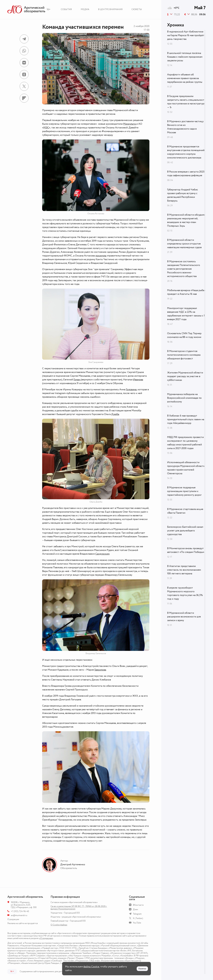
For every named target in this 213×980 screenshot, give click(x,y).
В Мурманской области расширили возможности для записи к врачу (184, 617)
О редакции (13, 919)
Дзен (135, 909)
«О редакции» (46, 938)
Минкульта (130, 124)
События (66, 9)
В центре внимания (110, 9)
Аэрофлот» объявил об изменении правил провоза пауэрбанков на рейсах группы (185, 78)
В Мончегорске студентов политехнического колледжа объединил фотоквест (184, 355)
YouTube (137, 923)
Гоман (77, 380)
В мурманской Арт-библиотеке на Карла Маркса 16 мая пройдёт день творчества (186, 35)
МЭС (46, 128)
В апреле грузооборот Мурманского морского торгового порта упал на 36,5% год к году (185, 593)
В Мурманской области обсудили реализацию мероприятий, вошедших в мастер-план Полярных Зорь (186, 220)
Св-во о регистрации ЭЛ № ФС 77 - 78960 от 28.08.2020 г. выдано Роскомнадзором (79, 908)
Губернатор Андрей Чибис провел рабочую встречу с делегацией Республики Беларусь (183, 195)
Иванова (138, 380)
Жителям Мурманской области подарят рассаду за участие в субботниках (185, 376)
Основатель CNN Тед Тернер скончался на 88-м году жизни (184, 335)
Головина (131, 390)
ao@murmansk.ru (19, 915)
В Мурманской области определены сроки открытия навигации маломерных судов (184, 244)
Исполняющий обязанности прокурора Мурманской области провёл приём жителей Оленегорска (186, 468)
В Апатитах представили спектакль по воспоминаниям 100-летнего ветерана (184, 570)
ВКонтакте (138, 905)
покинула (101, 256)
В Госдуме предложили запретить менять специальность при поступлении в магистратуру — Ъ (186, 102)
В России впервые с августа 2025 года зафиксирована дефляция (186, 174)
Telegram (137, 914)
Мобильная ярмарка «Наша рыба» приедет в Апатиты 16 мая (186, 292)
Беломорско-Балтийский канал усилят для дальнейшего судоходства (185, 531)
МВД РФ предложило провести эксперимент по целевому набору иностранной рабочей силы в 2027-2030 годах (185, 443)
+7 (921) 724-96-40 (20, 911)
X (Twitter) (138, 918)
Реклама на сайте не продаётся (23, 923)
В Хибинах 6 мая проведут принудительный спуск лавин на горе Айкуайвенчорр (186, 419)
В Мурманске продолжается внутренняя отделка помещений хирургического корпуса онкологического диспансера (186, 152)
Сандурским (102, 554)
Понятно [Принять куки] (142, 969)
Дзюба (115, 414)
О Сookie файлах (59, 925)
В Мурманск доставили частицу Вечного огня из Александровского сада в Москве (185, 127)
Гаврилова (100, 670)
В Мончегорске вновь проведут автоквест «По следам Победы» (186, 550)
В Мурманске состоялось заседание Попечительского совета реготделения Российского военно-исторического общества (184, 269)
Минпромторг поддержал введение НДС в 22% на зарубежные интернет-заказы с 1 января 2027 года (186, 314)
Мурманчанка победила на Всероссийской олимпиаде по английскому (184, 398)
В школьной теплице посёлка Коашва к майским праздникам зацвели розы (185, 57)
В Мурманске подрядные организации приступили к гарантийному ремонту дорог (184, 491)
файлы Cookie (91, 967)
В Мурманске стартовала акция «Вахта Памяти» (185, 511)
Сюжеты (137, 9)
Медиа (85, 9)
